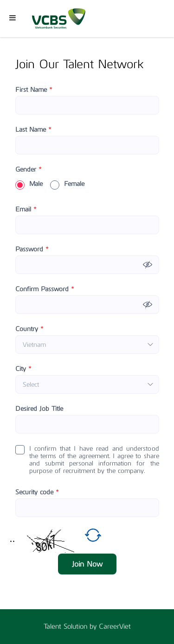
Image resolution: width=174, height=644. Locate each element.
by (94, 626)
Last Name (33, 130)
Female (67, 184)
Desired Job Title (39, 409)
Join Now (87, 564)
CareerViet (115, 626)
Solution (77, 626)
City (23, 369)
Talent (54, 626)
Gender (29, 170)
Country (29, 329)
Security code (37, 492)
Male (29, 184)
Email (26, 210)
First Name (34, 90)
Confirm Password (45, 289)
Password (32, 249)
